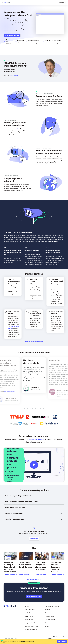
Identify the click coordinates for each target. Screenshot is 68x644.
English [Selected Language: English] (62, 2)
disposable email (12, 129)
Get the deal (62, 641)
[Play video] (34, 465)
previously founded (37, 439)
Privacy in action (10, 391)
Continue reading (10, 575)
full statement (14, 75)
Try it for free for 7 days (12, 35)
